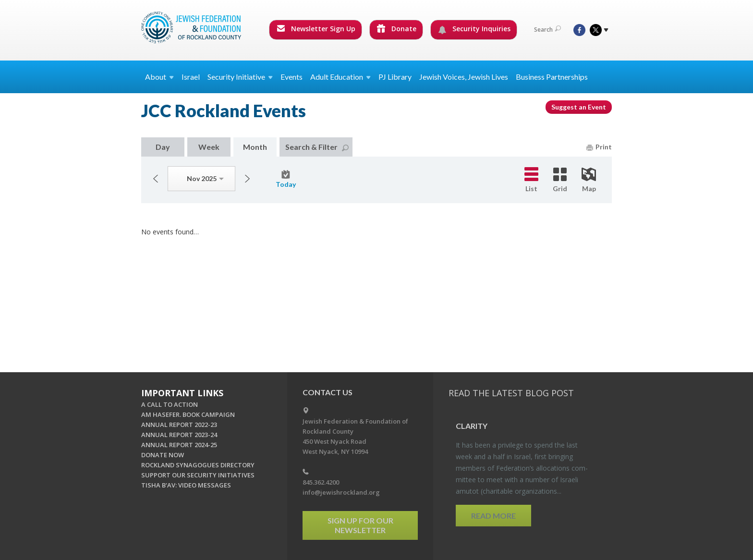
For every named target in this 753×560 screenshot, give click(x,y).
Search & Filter (317, 147)
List (531, 180)
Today (286, 179)
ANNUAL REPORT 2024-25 (179, 445)
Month (255, 147)
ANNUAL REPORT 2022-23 (179, 425)
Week (209, 147)
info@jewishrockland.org (341, 492)
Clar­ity (472, 426)
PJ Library (395, 77)
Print (599, 147)
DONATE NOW (163, 455)
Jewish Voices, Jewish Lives (464, 77)
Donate (397, 29)
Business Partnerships (552, 77)
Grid (560, 180)
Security (240, 77)
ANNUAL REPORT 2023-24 (179, 435)
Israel (191, 77)
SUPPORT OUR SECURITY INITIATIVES (198, 475)
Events (291, 77)
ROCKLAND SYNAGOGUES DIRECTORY (198, 465)
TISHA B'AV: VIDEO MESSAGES (186, 485)
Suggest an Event (579, 107)
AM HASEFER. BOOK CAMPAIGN (188, 414)
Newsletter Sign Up (316, 29)
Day (163, 147)
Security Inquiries (474, 29)
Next (247, 179)
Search (547, 30)
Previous (156, 179)
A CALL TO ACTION (170, 404)
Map (589, 180)
